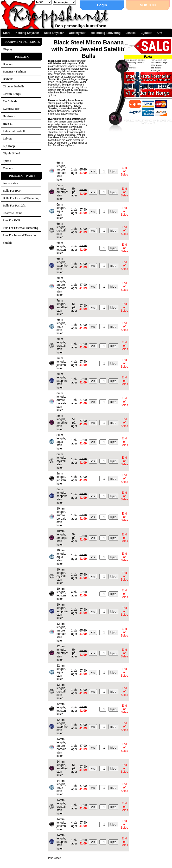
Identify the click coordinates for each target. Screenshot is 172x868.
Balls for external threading (21, 198)
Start (6, 33)
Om (160, 33)
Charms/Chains (13, 213)
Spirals (7, 161)
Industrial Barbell (14, 131)
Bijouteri (146, 33)
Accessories (10, 183)
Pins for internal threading (20, 235)
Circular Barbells (14, 86)
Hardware (9, 116)
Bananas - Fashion (14, 71)
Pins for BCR (12, 220)
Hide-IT (8, 124)
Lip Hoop (9, 146)
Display (8, 49)
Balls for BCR (12, 191)
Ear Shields (10, 101)
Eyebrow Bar (11, 109)
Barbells (8, 79)
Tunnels (8, 168)
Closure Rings (12, 94)
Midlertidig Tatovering (106, 33)
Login (102, 5)
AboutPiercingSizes (63, 145)
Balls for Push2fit (14, 205)
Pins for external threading (21, 228)
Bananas (8, 64)
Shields (7, 243)
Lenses (131, 33)
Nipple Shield (12, 153)
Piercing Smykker (27, 33)
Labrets (8, 138)
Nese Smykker (54, 33)
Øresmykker (77, 33)
